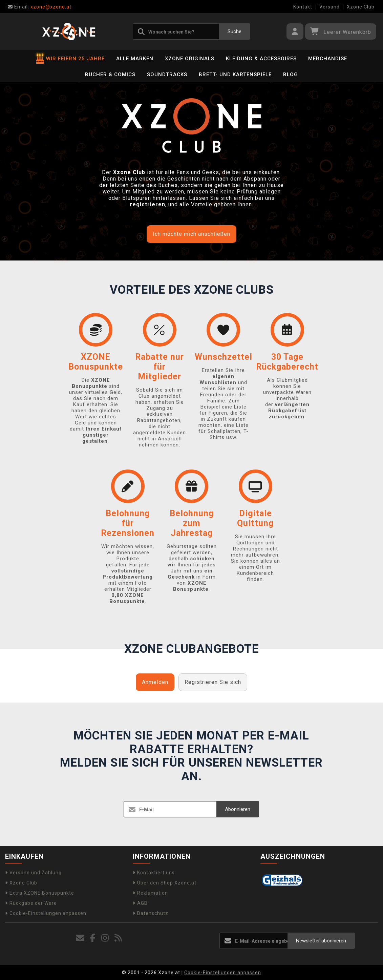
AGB (140, 903)
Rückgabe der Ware (31, 903)
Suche (235, 32)
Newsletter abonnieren (321, 941)
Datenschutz (151, 913)
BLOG (291, 75)
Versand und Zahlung (33, 873)
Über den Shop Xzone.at (165, 883)
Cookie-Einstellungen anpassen (46, 913)
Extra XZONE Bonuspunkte (40, 893)
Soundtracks (167, 75)
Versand (329, 7)
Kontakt (303, 7)
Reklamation (150, 893)
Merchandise (328, 59)
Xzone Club (361, 7)
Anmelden (155, 682)
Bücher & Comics (110, 75)
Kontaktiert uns (154, 873)
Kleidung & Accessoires (261, 59)
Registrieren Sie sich (213, 682)
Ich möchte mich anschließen (191, 234)
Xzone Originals (190, 59)
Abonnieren (238, 809)
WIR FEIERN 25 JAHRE (70, 59)
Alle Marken (135, 59)
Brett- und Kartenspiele (235, 75)
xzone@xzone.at (40, 7)
